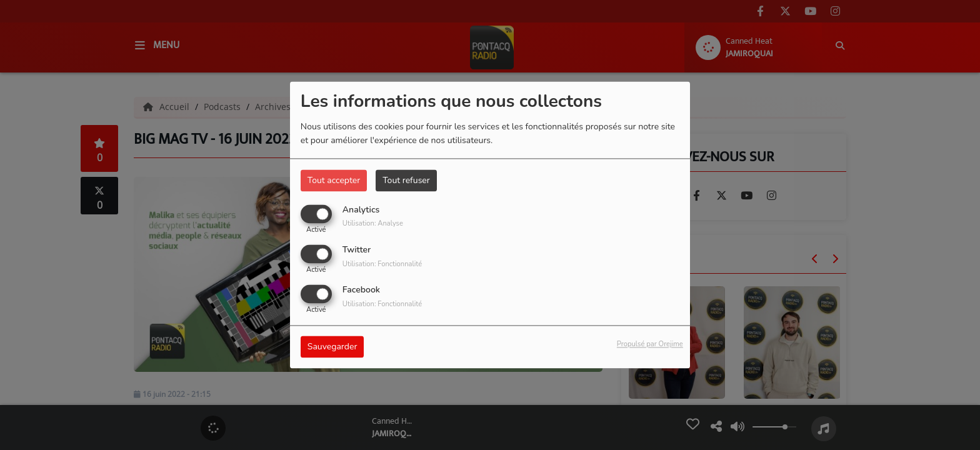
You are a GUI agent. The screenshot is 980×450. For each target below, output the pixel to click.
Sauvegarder (332, 347)
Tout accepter (334, 180)
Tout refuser (406, 180)
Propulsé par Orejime (650, 345)
